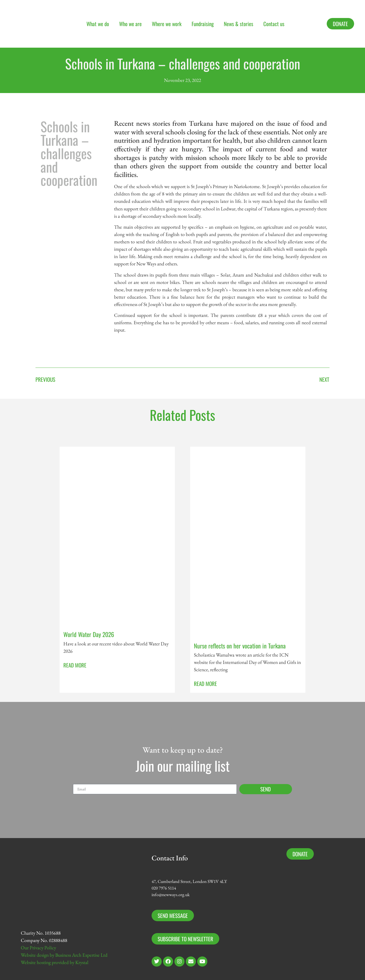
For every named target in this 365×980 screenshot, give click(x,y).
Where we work (167, 24)
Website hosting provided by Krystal (55, 962)
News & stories (239, 24)
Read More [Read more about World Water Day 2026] (75, 665)
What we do (98, 24)
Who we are (130, 24)
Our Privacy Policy (38, 948)
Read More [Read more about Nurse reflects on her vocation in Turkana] (205, 684)
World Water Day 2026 (89, 634)
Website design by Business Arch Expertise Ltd (64, 955)
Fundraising (203, 24)
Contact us (274, 24)
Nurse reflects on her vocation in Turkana (240, 646)
